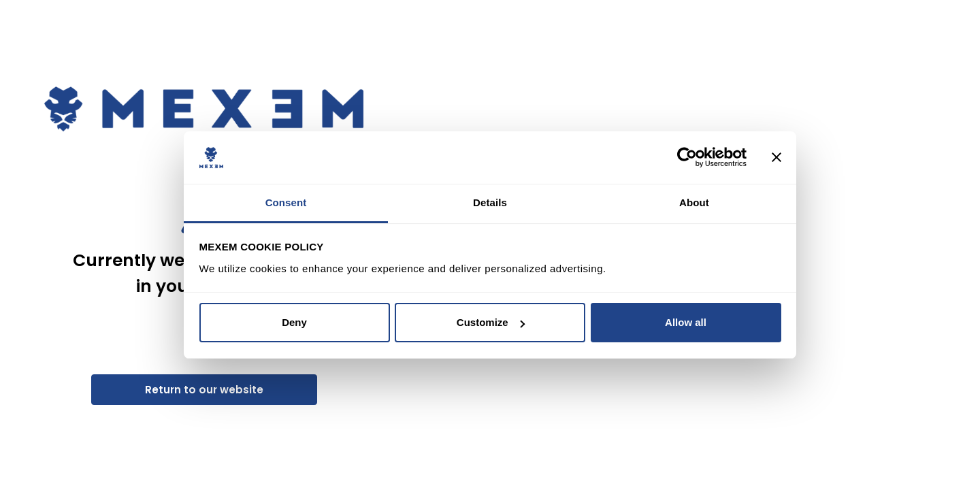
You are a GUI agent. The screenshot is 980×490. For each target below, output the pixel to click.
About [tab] (694, 202)
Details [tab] (490, 202)
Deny (294, 322)
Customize (491, 322)
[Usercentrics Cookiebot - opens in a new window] (687, 158)
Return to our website (204, 390)
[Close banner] (777, 158)
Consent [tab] (286, 202)
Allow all (686, 322)
